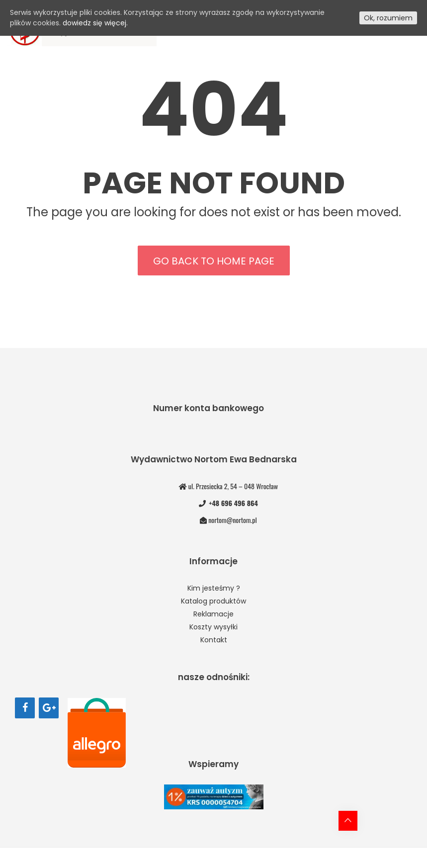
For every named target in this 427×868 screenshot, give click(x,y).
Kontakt (214, 640)
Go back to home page (214, 261)
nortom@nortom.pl (232, 520)
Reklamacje (213, 614)
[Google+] (49, 708)
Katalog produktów (213, 601)
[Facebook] (25, 708)
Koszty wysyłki (213, 627)
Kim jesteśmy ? (214, 588)
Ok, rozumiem (388, 18)
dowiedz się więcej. (95, 23)
